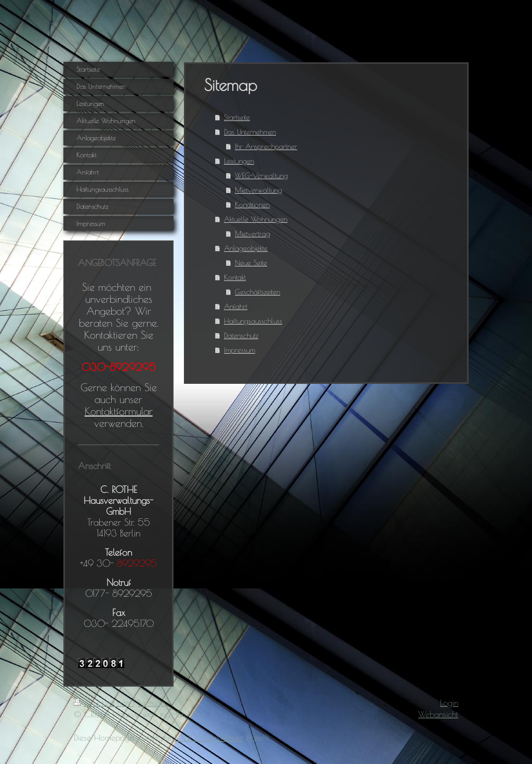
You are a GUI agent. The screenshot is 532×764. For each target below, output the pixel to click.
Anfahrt (236, 306)
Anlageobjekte (246, 248)
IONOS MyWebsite (209, 738)
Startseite (237, 117)
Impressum (240, 350)
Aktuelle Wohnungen (256, 219)
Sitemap (151, 703)
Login (449, 703)
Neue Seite (251, 263)
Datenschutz (241, 336)
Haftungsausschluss (253, 321)
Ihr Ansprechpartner (266, 146)
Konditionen (252, 205)
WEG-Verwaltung (261, 176)
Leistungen (239, 161)
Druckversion (103, 703)
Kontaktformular (119, 411)
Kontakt (235, 277)
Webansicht (438, 714)
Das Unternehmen (250, 132)
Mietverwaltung (258, 190)
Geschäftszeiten (257, 292)
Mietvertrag (252, 234)
